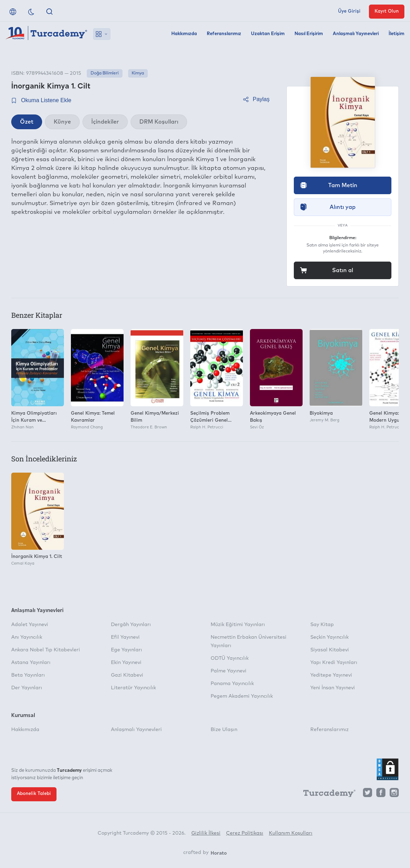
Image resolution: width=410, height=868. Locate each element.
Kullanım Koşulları (291, 833)
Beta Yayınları (28, 675)
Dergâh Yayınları (131, 625)
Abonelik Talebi (34, 794)
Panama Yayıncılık (232, 684)
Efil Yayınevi (125, 637)
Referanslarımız (224, 34)
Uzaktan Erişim (268, 34)
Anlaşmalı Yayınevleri (356, 34)
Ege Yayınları (127, 650)
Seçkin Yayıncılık (329, 637)
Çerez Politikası (245, 833)
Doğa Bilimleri (105, 73)
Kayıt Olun (387, 11)
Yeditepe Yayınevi (331, 675)
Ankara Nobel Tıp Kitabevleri (46, 650)
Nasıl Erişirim (309, 34)
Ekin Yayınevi (126, 663)
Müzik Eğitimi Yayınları (238, 625)
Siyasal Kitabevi (330, 650)
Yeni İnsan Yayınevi (333, 688)
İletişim (396, 34)
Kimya (138, 73)
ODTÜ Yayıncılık (230, 658)
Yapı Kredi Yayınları (334, 663)
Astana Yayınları (31, 663)
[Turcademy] (326, 794)
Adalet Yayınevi (30, 625)
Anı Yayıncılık (27, 637)
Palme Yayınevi (229, 671)
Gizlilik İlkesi (206, 833)
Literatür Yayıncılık (133, 688)
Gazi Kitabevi (127, 675)
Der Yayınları (27, 688)
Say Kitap (322, 625)
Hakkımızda (184, 34)
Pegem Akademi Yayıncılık (242, 696)
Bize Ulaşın (224, 730)
